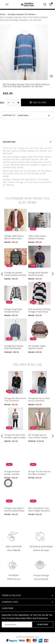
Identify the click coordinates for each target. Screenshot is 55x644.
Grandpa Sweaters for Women (22, 14)
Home (3, 14)
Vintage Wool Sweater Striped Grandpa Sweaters (38, 275)
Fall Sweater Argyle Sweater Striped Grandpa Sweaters (37, 348)
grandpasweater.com (31, 637)
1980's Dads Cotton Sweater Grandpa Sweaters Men (37, 239)
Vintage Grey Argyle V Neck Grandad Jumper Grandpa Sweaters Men (15, 511)
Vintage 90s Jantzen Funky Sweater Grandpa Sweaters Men (15, 275)
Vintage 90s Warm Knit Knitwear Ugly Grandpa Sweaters (15, 437)
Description (28, 142)
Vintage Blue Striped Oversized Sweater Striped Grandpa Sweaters (14, 350)
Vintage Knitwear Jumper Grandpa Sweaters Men (12, 474)
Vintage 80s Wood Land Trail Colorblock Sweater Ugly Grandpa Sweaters (15, 402)
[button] (2, 274)
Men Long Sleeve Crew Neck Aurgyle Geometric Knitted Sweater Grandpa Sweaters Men (39, 512)
